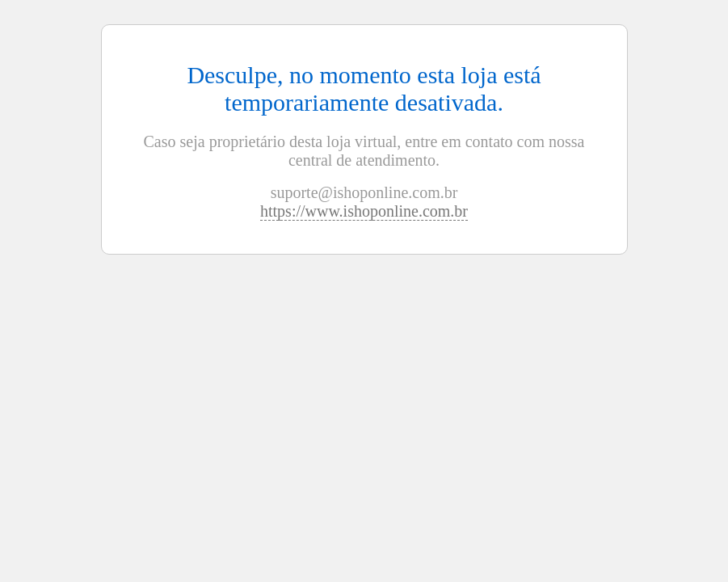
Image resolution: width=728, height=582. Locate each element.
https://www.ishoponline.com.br (364, 211)
